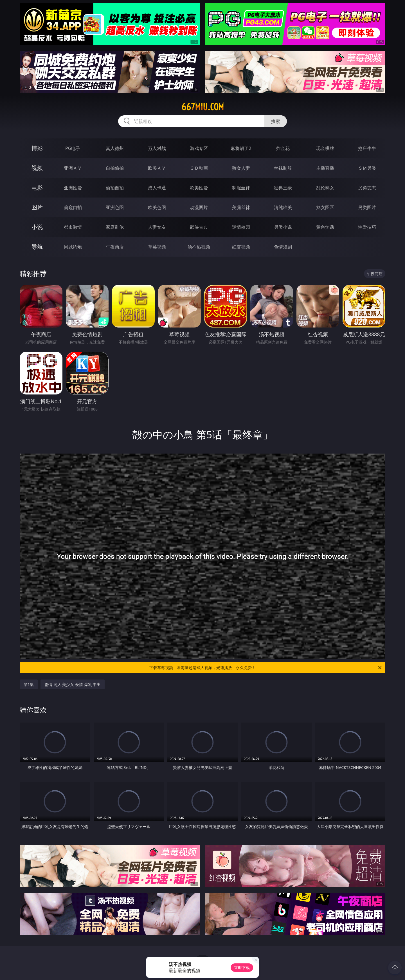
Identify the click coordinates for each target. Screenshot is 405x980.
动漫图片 (199, 207)
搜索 (276, 121)
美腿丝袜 (241, 207)
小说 (37, 227)
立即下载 (242, 967)
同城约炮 (73, 247)
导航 (37, 247)
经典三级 (283, 188)
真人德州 (115, 148)
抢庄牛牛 (367, 148)
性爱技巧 (367, 227)
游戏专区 (199, 148)
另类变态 (367, 188)
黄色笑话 (325, 227)
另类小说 (283, 227)
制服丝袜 (241, 188)
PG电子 (73, 148)
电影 (37, 188)
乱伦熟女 (325, 188)
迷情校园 (241, 227)
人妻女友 (157, 227)
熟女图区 (325, 207)
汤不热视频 (199, 247)
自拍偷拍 (115, 168)
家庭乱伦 (115, 227)
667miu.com (203, 107)
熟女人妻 (241, 168)
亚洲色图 (115, 207)
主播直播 (325, 168)
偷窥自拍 (73, 207)
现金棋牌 (325, 148)
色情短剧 (283, 247)
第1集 (29, 684)
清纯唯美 (283, 207)
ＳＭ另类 (367, 168)
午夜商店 (115, 247)
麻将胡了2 (241, 148)
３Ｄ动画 (199, 168)
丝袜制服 (283, 168)
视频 (37, 168)
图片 (37, 207)
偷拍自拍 (115, 188)
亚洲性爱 (73, 188)
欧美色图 (157, 207)
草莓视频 (157, 247)
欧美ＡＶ (157, 168)
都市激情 (73, 227)
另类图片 (367, 207)
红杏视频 (241, 247)
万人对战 (157, 148)
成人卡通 (157, 188)
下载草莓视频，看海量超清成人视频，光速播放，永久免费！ (266, 668)
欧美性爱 (199, 188)
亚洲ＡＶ (73, 168)
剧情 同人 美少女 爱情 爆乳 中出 (73, 684)
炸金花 (283, 148)
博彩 (37, 148)
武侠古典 (199, 227)
